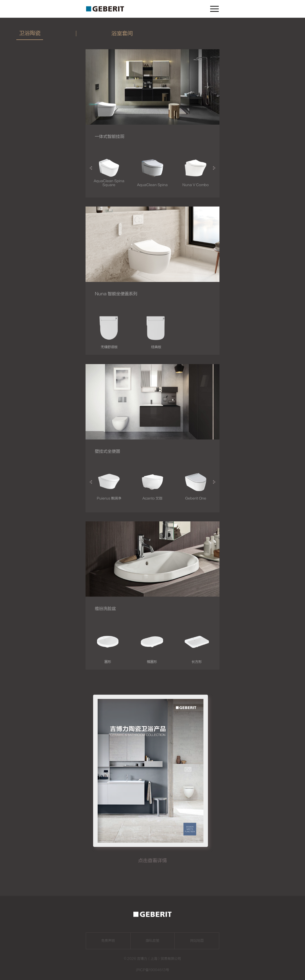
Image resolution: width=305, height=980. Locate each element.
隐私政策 (152, 941)
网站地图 (197, 941)
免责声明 (108, 941)
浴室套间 (122, 33)
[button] (214, 168)
